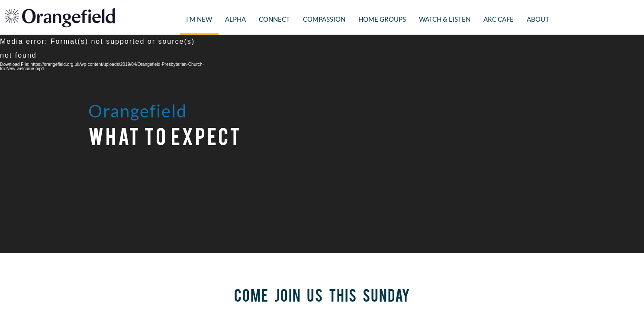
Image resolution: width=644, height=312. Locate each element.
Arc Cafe (499, 19)
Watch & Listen (445, 19)
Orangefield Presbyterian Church (60, 17)
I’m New (199, 19)
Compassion (324, 19)
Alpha (235, 19)
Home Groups (382, 19)
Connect (274, 19)
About (538, 19)
